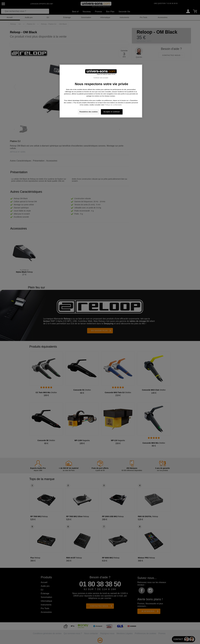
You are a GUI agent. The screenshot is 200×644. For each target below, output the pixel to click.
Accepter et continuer (112, 112)
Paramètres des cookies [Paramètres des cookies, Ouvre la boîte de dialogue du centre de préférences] (89, 112)
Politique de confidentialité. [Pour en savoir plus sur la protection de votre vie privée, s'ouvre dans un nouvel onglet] (113, 105)
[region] (101, 91)
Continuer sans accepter (101, 78)
